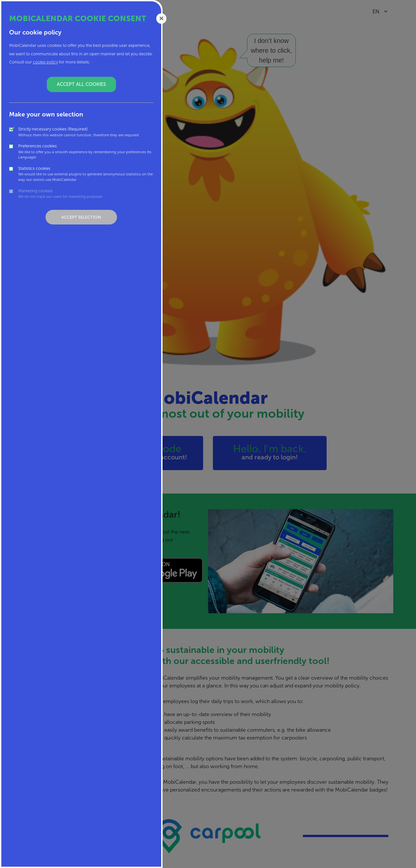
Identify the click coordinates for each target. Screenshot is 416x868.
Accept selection (81, 217)
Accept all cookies (81, 84)
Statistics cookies (86, 174)
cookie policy (45, 62)
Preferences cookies (86, 152)
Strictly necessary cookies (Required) (78, 132)
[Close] (162, 18)
